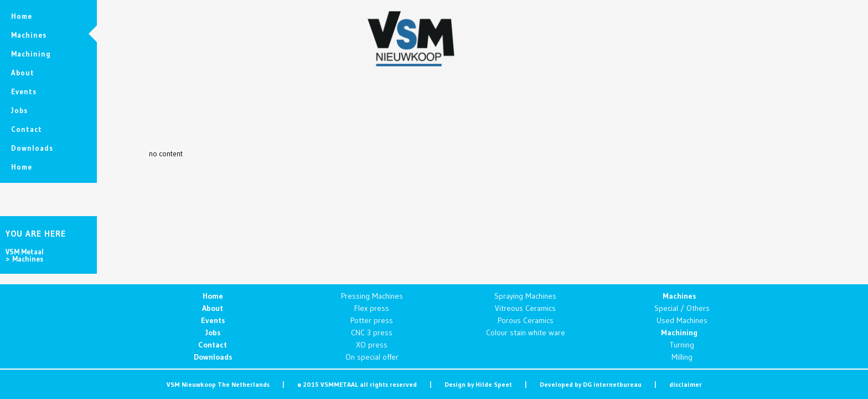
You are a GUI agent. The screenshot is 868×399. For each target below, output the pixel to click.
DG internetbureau (612, 384)
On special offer (372, 357)
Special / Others (682, 308)
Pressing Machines (372, 296)
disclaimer (686, 384)
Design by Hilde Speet (478, 384)
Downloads (213, 357)
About (213, 308)
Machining (679, 332)
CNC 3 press (372, 332)
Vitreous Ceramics (525, 308)
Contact (213, 345)
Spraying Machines (525, 296)
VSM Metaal (25, 252)
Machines (679, 296)
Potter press (372, 320)
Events (213, 320)
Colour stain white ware (526, 332)
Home (213, 296)
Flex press (372, 308)
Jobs (213, 332)
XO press (372, 345)
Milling (682, 357)
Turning (682, 345)
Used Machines (682, 320)
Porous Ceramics (526, 320)
